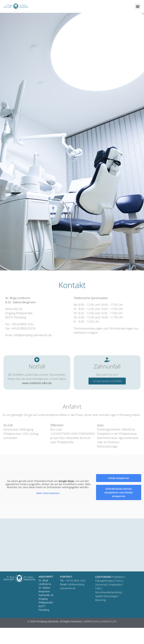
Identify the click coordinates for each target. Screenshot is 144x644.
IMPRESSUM (91, 621)
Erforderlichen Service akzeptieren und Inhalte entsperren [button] (119, 492)
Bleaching (100, 600)
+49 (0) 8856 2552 (76, 580)
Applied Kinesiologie (106, 596)
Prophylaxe (118, 577)
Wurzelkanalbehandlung (108, 592)
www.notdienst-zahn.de (37, 383)
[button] (138, 6)
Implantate (115, 585)
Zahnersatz (101, 585)
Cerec (119, 581)
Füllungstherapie (104, 581)
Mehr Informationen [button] (48, 493)
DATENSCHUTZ (108, 621)
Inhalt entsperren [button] (119, 478)
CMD (98, 588)
